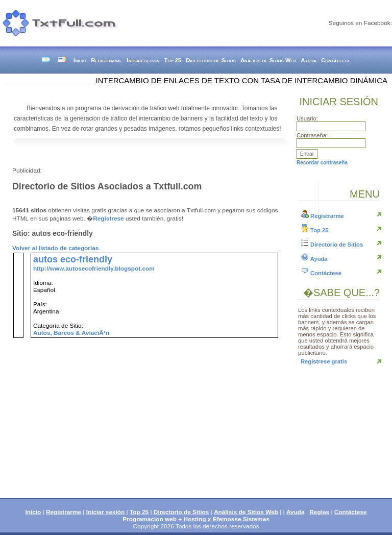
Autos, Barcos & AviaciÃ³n (71, 333)
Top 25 (173, 60)
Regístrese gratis (324, 361)
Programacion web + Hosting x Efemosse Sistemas (196, 519)
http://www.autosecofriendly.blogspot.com (94, 269)
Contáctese (336, 60)
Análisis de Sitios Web (268, 60)
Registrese (108, 218)
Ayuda (309, 60)
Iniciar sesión (143, 60)
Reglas (319, 512)
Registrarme (106, 60)
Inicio (80, 60)
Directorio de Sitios (211, 60)
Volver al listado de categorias (55, 248)
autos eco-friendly (73, 259)
